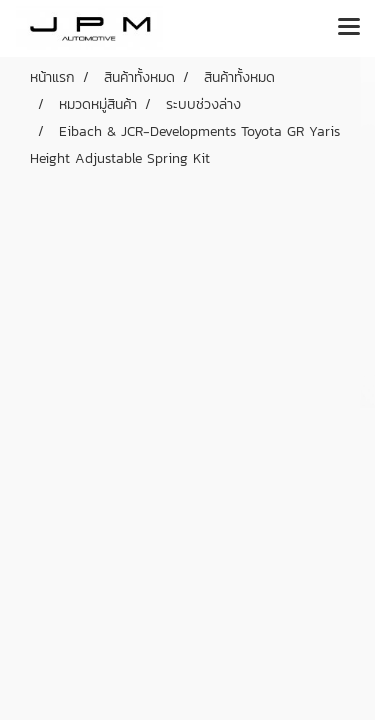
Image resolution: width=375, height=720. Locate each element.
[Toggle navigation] (349, 28)
